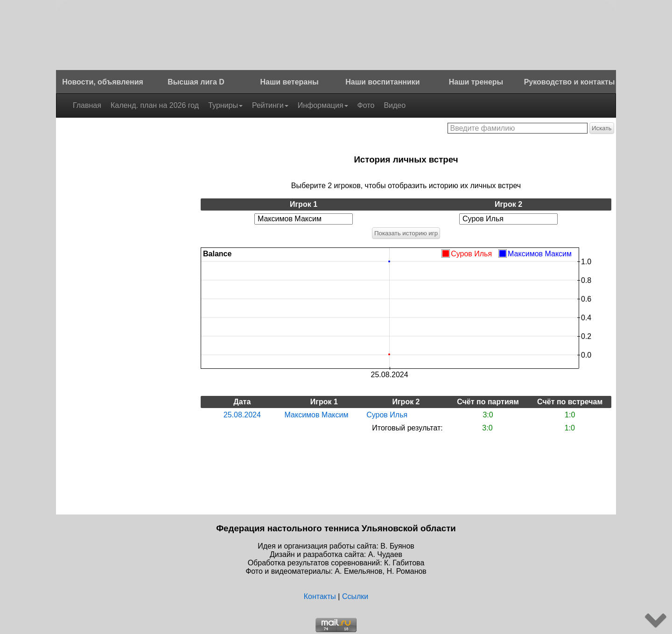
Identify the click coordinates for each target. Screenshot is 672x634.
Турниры (225, 105)
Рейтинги (270, 105)
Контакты (320, 596)
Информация (323, 105)
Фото (366, 105)
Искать (602, 128)
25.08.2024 (242, 415)
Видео (395, 105)
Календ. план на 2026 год (155, 105)
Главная (87, 105)
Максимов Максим (317, 415)
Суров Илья (387, 415)
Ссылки (355, 596)
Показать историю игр (406, 233)
